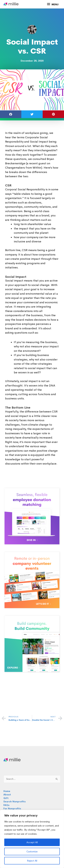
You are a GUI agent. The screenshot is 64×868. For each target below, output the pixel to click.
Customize (32, 852)
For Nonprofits (12, 809)
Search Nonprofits (15, 802)
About (7, 795)
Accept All (32, 842)
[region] (32, 839)
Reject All (32, 861)
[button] (11, 114)
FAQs (6, 805)
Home (7, 791)
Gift (6, 798)
